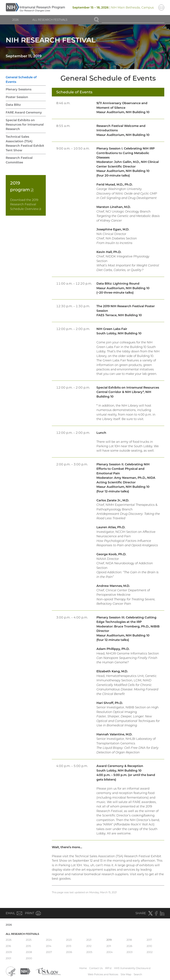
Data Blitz (13, 105)
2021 (89, 940)
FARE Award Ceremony (24, 112)
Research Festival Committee (19, 160)
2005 (89, 952)
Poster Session (17, 97)
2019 (109, 940)
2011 (109, 946)
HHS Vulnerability (132, 968)
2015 (28, 946)
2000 (29, 958)
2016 (8, 946)
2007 (49, 952)
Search (138, 974)
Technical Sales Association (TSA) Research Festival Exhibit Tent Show (25, 143)
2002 (150, 952)
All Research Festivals (50, 20)
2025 (29, 940)
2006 (69, 952)
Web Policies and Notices (103, 974)
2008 (29, 952)
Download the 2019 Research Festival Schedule (26, 204)
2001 (8, 958)
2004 (110, 952)
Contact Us (96, 968)
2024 (49, 940)
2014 (49, 946)
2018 (129, 940)
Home (83, 968)
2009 (9, 952)
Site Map (126, 974)
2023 (69, 940)
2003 (129, 952)
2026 (15, 20)
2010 (149, 946)
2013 (69, 946)
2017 (149, 940)
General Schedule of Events (21, 79)
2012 (89, 946)
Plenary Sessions (19, 89)
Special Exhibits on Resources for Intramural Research (25, 125)
